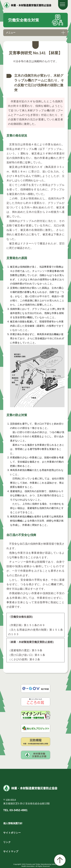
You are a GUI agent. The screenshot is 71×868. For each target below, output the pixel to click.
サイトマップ (11, 851)
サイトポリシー (12, 833)
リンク (7, 842)
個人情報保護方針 (13, 823)
